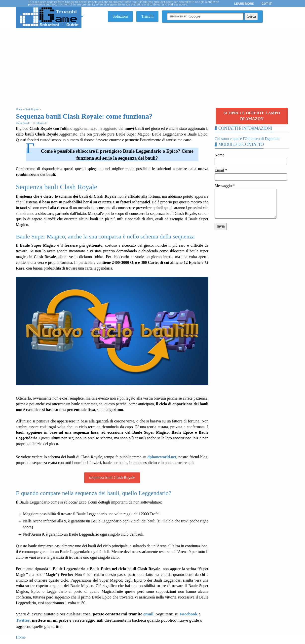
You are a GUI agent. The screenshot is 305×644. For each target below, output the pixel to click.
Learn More (244, 4)
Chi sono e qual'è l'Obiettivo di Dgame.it (247, 139)
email (148, 614)
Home (21, 637)
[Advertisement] (152, 66)
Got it (267, 4)
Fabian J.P (41, 123)
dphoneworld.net (162, 457)
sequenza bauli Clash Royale (112, 478)
